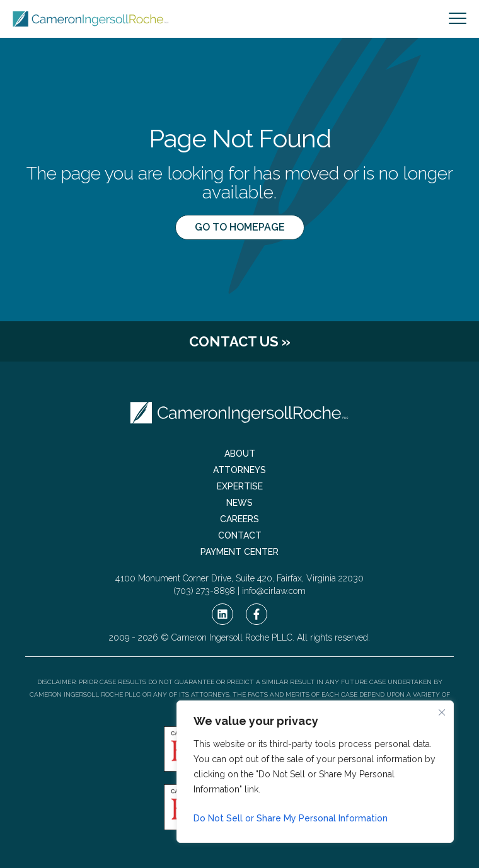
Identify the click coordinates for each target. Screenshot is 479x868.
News (239, 503)
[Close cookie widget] (442, 712)
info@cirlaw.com (274, 591)
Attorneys (239, 470)
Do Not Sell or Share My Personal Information (291, 818)
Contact (240, 535)
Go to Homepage (240, 227)
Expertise (240, 486)
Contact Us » (240, 341)
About (240, 454)
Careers (239, 519)
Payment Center (239, 552)
